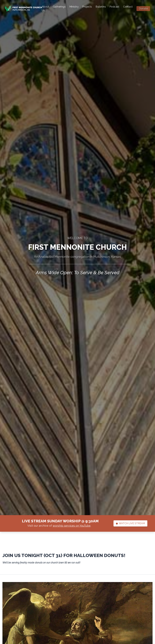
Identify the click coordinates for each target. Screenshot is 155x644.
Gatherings (59, 7)
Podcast (114, 7)
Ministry (74, 7)
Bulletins (101, 7)
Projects (87, 7)
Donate (143, 9)
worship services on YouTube (72, 526)
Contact (128, 7)
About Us (45, 9)
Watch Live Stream (130, 523)
